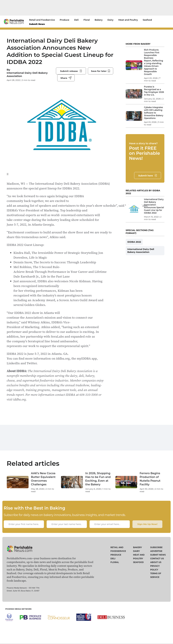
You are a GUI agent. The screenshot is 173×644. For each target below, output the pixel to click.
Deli (76, 20)
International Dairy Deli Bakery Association (27, 74)
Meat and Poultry (128, 20)
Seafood (147, 20)
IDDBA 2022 (134, 242)
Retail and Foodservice (42, 20)
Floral (87, 20)
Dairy (110, 20)
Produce (65, 20)
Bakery (99, 20)
